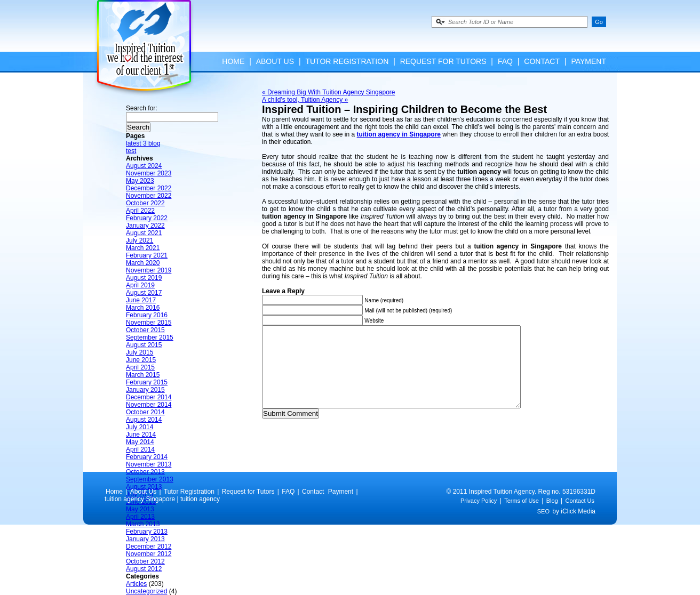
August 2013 (144, 487)
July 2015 (140, 352)
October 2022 (145, 203)
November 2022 (149, 196)
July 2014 (140, 427)
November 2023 (149, 173)
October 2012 (145, 561)
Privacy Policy (479, 517)
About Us (275, 61)
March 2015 (143, 375)
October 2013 (145, 472)
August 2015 (144, 345)
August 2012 (144, 569)
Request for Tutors (443, 61)
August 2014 (144, 420)
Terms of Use (522, 517)
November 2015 (149, 323)
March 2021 (143, 248)
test (131, 151)
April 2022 (140, 211)
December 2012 (149, 546)
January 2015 (145, 390)
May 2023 (140, 181)
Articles (136, 584)
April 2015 (140, 367)
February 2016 (147, 315)
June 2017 (141, 300)
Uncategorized (146, 591)
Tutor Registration (347, 61)
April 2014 (140, 449)
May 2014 (140, 442)
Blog (552, 517)
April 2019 (140, 285)
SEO (543, 527)
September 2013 (150, 479)
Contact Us (580, 517)
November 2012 (149, 554)
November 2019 (149, 270)
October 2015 (145, 330)
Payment (588, 61)
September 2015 (150, 337)
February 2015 (147, 382)
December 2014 (149, 397)
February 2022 (147, 218)
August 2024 (144, 166)
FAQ (505, 61)
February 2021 (147, 255)
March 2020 (143, 263)
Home (233, 61)
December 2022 (149, 188)
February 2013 (147, 532)
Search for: (142, 108)
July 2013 (140, 494)
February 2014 (147, 457)
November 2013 (149, 464)
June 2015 (141, 360)
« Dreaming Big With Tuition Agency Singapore (328, 92)
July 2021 (140, 240)
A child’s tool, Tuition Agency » (305, 100)
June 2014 (141, 435)
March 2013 (143, 524)
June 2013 (141, 502)
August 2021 (144, 233)
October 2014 (145, 412)
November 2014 (149, 405)
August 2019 (144, 278)
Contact (542, 61)
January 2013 (145, 539)
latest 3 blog (143, 143)
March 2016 (143, 308)
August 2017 (144, 293)
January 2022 (145, 226)
